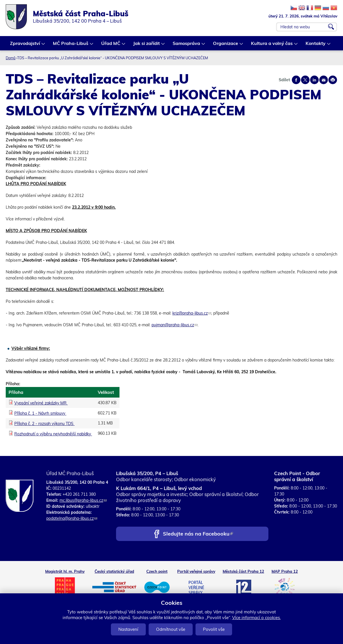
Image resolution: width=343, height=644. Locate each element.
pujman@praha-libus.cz (175, 325)
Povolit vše (214, 629)
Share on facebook (296, 80)
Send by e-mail (324, 80)
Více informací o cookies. (256, 618)
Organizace (226, 45)
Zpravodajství (25, 45)
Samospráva (187, 45)
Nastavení (128, 629)
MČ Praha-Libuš (71, 45)
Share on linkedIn (314, 80)
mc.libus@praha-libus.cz (83, 500)
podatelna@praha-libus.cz (72, 518)
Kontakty (316, 45)
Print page (333, 80)
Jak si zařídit (147, 45)
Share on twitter (305, 80)
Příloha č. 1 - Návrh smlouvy (40, 413)
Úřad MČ (111, 45)
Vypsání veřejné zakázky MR (41, 403)
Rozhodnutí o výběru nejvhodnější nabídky (53, 434)
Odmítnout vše (171, 629)
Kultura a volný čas (272, 45)
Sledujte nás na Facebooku (198, 534)
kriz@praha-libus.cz (192, 313)
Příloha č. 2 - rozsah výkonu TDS (44, 424)
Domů (11, 58)
